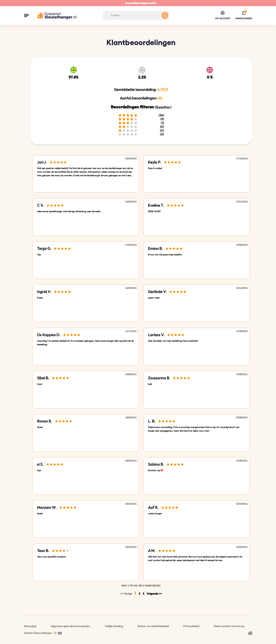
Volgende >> (154, 594)
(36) (141, 115)
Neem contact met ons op (229, 626)
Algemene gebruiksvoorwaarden (70, 626)
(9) (141, 119)
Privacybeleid (191, 626)
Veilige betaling (114, 626)
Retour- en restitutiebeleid (153, 626)
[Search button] (165, 15)
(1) (141, 123)
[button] (26, 15)
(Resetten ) (163, 107)
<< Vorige (126, 594)
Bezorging (30, 626)
